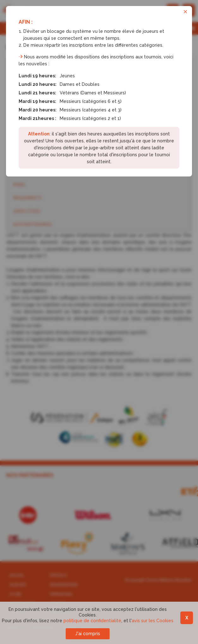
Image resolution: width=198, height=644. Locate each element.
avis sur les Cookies (153, 621)
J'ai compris (88, 634)
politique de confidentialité (92, 621)
